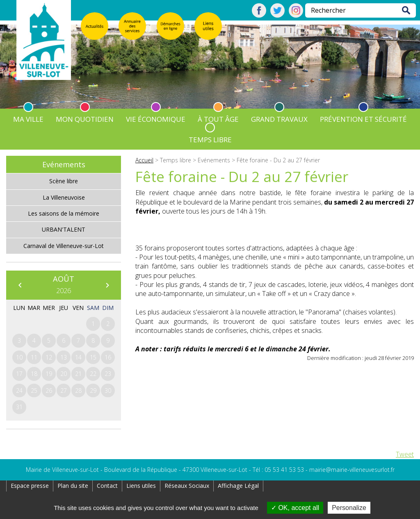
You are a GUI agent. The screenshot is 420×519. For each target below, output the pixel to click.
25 (34, 390)
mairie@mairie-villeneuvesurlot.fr (352, 470)
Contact (107, 486)
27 (64, 390)
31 (19, 407)
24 (19, 390)
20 (64, 374)
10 (19, 357)
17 (19, 374)
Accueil (144, 160)
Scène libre (64, 181)
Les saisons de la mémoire (64, 213)
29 (93, 390)
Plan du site (73, 486)
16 (108, 357)
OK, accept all (295, 508)
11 (34, 357)
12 (49, 357)
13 (64, 357)
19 (49, 374)
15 (93, 357)
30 (108, 390)
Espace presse (30, 486)
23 (108, 374)
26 (49, 390)
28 (78, 390)
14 (78, 357)
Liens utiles (141, 486)
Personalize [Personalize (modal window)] (349, 508)
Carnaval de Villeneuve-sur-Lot (64, 246)
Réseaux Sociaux (187, 486)
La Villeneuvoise (64, 197)
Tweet (405, 454)
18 (34, 374)
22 (93, 374)
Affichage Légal (238, 486)
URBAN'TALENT (64, 229)
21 (78, 374)
